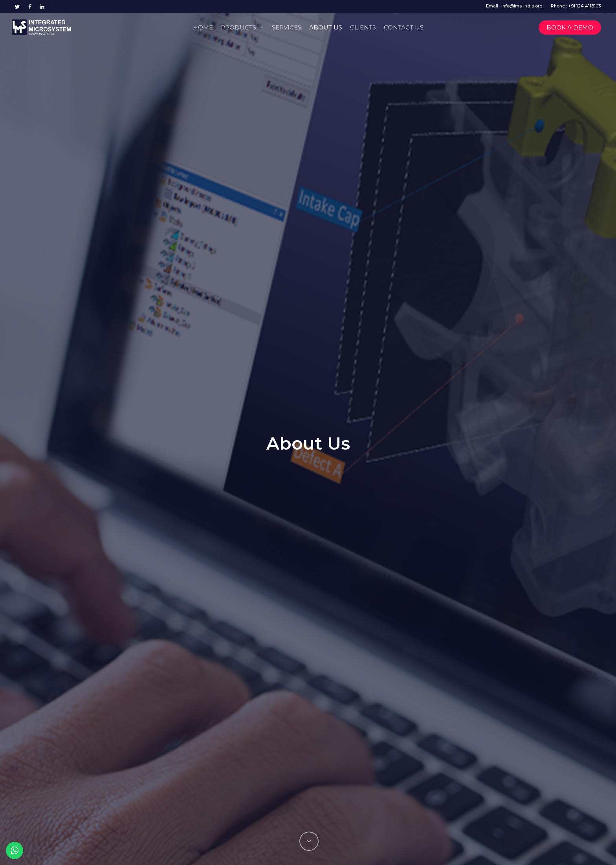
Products (242, 27)
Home (203, 27)
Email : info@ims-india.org (514, 6)
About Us (326, 27)
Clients (363, 27)
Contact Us (404, 27)
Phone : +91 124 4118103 (576, 6)
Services (287, 27)
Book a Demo (570, 27)
